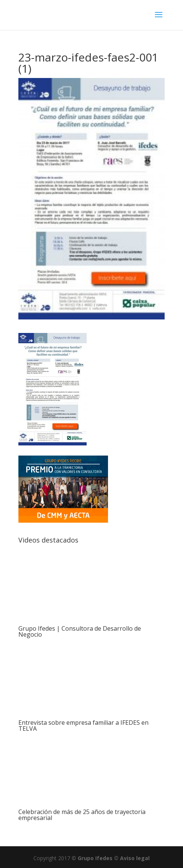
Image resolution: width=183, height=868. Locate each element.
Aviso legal (135, 858)
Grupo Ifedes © (99, 858)
